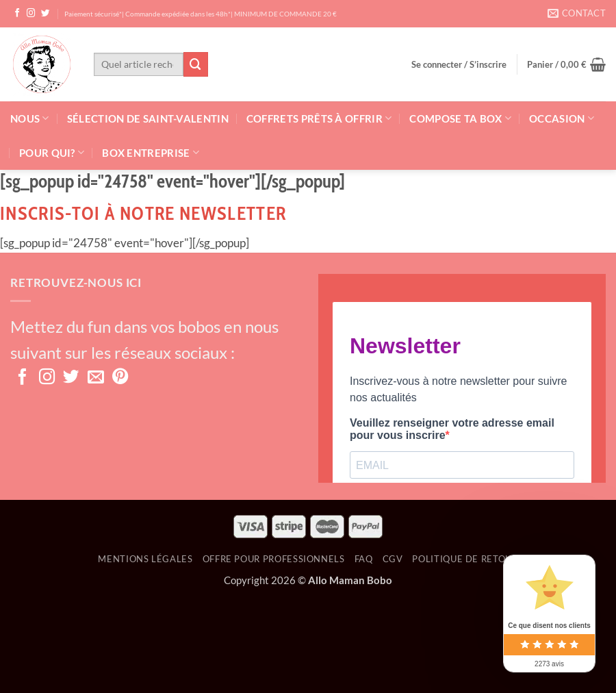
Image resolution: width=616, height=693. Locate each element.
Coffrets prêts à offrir (319, 118)
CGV (393, 559)
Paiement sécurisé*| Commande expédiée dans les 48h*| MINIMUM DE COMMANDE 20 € (201, 14)
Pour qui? (52, 152)
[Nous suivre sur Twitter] (46, 14)
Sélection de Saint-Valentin (148, 118)
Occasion (562, 118)
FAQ (364, 559)
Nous (30, 118)
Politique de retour (465, 559)
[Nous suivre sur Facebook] (17, 14)
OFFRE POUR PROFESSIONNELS (274, 559)
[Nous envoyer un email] (96, 378)
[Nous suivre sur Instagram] (31, 14)
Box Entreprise (151, 152)
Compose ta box (460, 118)
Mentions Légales (145, 559)
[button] (459, 64)
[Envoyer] (196, 64)
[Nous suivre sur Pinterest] (120, 378)
